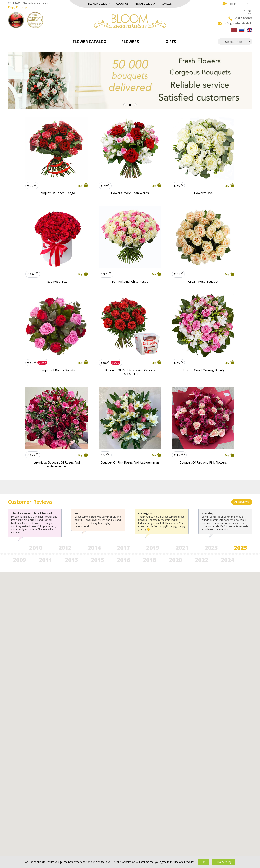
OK (203, 862)
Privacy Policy (224, 862)
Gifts (171, 42)
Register (247, 4)
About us (122, 4)
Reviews (166, 4)
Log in (233, 4)
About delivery (145, 4)
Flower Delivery (99, 4)
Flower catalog (89, 42)
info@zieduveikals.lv (238, 23)
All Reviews (242, 502)
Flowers (130, 42)
